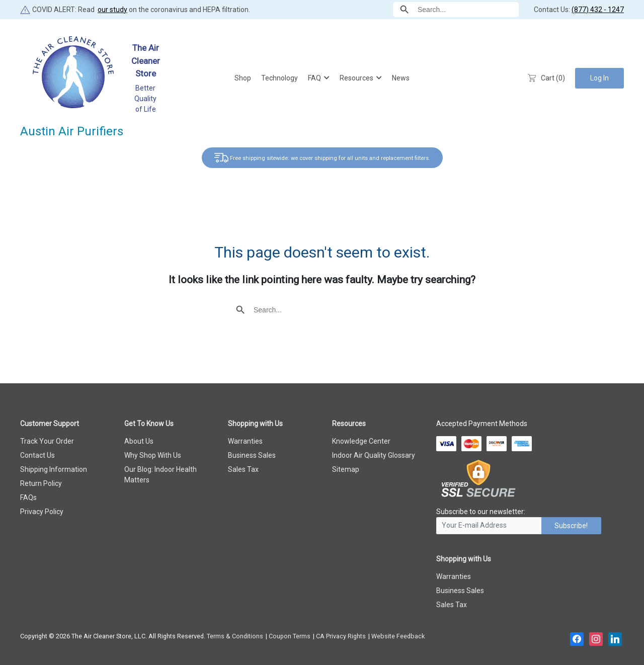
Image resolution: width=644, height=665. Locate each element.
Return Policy (41, 483)
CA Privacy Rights (341, 636)
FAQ (314, 78)
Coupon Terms (290, 636)
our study (112, 10)
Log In (599, 78)
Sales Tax (243, 469)
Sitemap (346, 469)
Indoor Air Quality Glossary (374, 455)
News (401, 78)
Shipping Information (54, 469)
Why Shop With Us (153, 455)
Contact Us (37, 455)
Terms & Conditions (235, 636)
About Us (139, 441)
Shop (243, 78)
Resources (356, 78)
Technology (279, 78)
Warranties (245, 441)
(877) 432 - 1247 (598, 10)
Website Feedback (398, 636)
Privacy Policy (42, 512)
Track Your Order (47, 441)
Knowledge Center (361, 441)
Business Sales (252, 455)
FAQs (28, 497)
